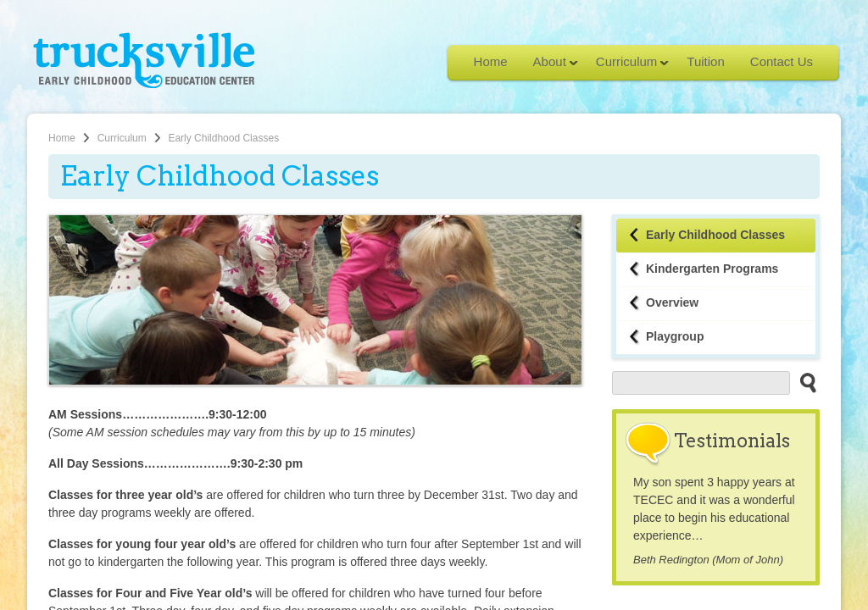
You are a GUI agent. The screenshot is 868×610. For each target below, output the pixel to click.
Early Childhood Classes (715, 235)
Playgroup (675, 336)
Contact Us (782, 61)
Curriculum (626, 67)
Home (491, 61)
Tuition (705, 61)
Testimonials (732, 441)
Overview (672, 302)
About (549, 67)
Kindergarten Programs (712, 269)
